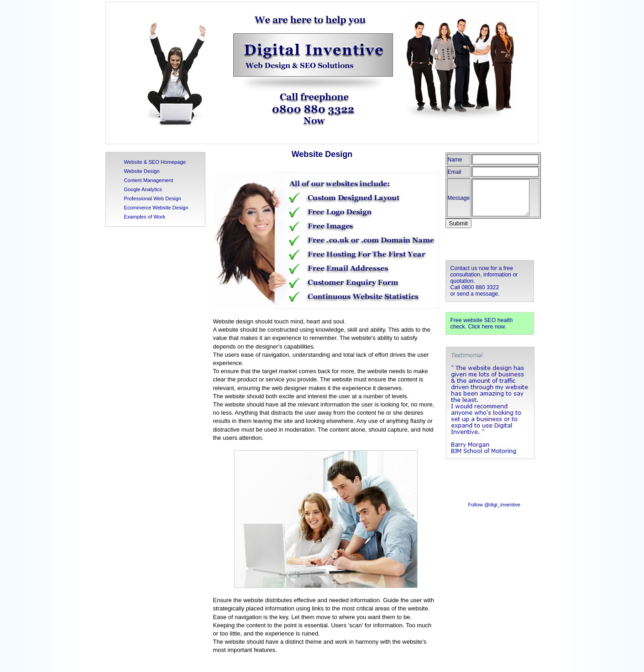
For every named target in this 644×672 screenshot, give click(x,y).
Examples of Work (145, 217)
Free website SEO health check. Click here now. (482, 323)
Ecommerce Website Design (156, 208)
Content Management (149, 180)
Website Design (142, 171)
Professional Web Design (153, 198)
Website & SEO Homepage (155, 162)
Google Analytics (143, 189)
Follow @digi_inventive (495, 505)
